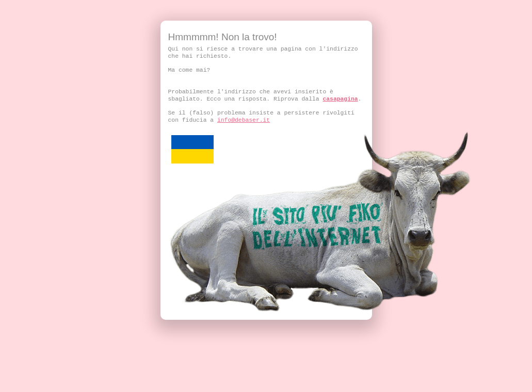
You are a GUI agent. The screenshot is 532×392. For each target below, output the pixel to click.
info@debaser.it (244, 120)
